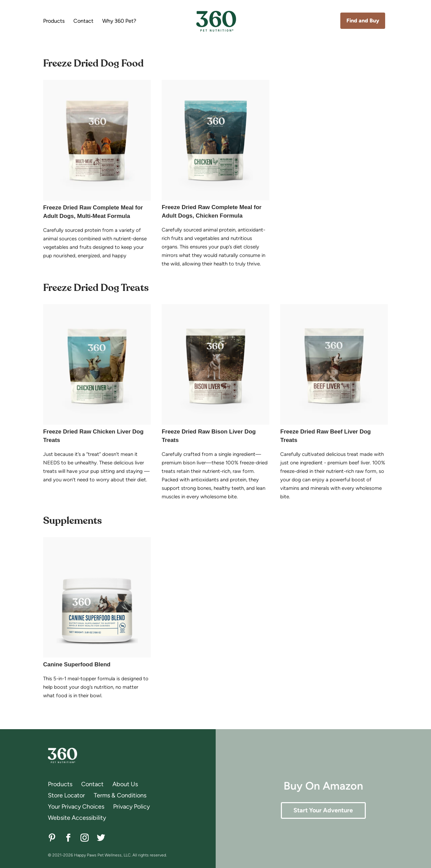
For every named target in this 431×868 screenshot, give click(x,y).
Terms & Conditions (120, 795)
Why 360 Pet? (119, 21)
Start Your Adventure (323, 810)
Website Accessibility (77, 818)
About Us (125, 784)
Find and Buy (363, 21)
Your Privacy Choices (76, 807)
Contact (83, 21)
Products (54, 21)
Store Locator (66, 795)
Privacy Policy (131, 807)
